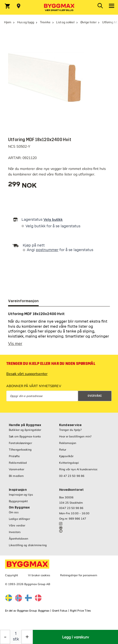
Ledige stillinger (19, 521)
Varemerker (17, 472)
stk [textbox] (16, 639)
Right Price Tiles (80, 613)
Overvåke (95, 398)
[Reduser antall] (5, 637)
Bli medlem (16, 478)
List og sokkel (65, 22)
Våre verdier (17, 528)
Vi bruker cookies (39, 578)
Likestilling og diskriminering (28, 548)
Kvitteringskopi (69, 465)
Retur (63, 452)
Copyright (11, 578)
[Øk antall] (27, 637)
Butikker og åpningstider (25, 432)
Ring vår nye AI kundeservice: (79, 472)
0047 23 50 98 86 (71, 510)
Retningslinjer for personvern (79, 578)
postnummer (47, 250)
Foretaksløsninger (20, 446)
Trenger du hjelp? (70, 432)
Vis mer (15, 346)
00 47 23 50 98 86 (72, 478)
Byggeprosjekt (18, 504)
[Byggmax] (59, 7)
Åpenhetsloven (18, 541)
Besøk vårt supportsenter (27, 376)
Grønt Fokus (60, 613)
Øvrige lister (88, 22)
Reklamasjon (68, 446)
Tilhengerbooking (20, 452)
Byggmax (44, 613)
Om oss (14, 515)
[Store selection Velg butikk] (19, 6)
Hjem (8, 22)
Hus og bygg (26, 22)
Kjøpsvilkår (66, 459)
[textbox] (22, 186)
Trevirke (45, 22)
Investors (15, 535)
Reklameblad (18, 465)
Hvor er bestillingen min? (75, 439)
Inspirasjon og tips (21, 497)
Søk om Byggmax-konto (25, 439)
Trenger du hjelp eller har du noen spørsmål (51, 366)
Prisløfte (14, 459)
